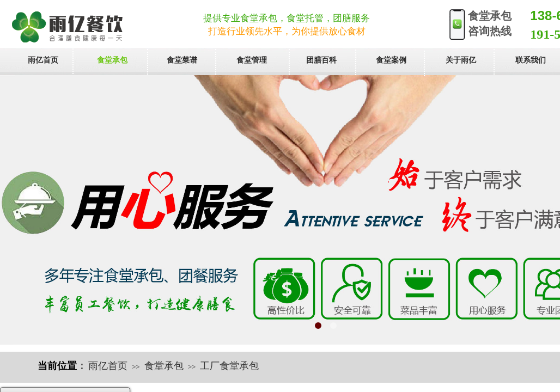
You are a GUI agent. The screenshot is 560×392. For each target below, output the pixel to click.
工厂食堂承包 (229, 366)
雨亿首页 (108, 366)
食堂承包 (164, 366)
